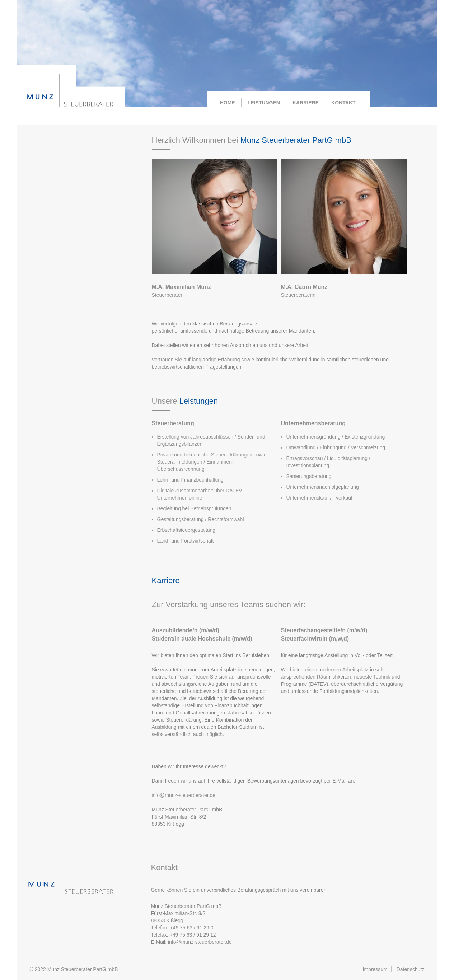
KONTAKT (343, 103)
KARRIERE (306, 103)
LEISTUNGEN (264, 103)
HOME (228, 103)
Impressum (375, 969)
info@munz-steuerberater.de (184, 795)
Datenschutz (411, 969)
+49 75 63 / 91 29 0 (191, 928)
